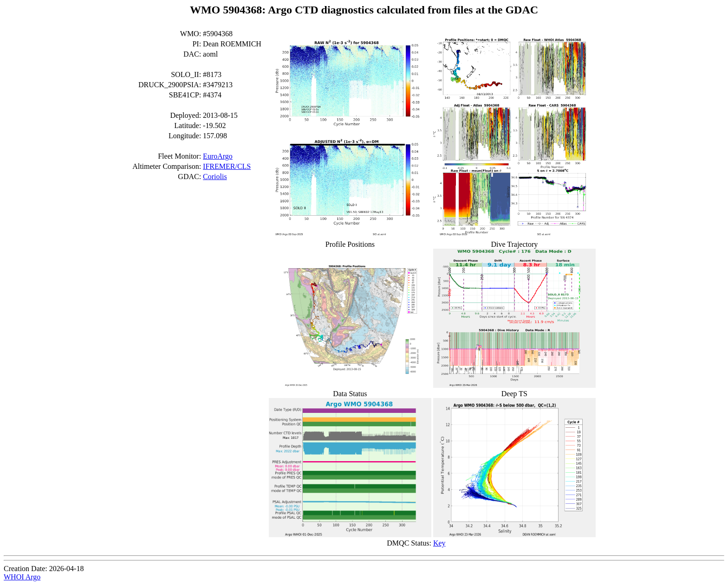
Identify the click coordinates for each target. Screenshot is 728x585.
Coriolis (215, 177)
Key (439, 543)
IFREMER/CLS (227, 166)
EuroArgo (218, 156)
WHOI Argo (22, 577)
